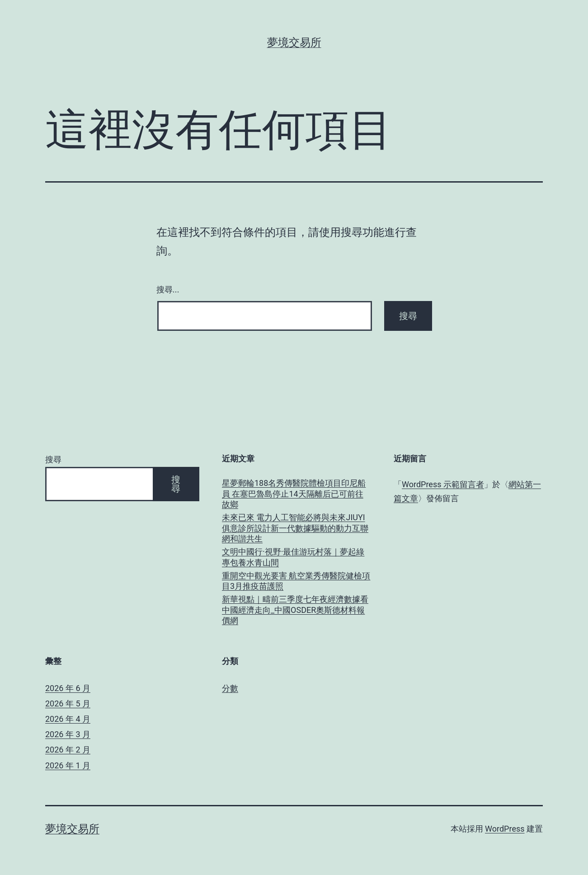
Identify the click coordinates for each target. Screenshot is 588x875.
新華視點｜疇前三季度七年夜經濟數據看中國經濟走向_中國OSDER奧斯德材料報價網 (295, 610)
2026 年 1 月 (68, 765)
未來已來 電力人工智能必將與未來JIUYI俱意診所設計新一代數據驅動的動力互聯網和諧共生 (295, 528)
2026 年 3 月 (68, 734)
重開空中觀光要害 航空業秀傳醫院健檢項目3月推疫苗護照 (296, 581)
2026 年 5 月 (68, 703)
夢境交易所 (294, 42)
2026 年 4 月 (68, 719)
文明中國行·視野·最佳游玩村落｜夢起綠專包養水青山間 (293, 557)
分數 (230, 688)
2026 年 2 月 (68, 750)
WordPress (505, 829)
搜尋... (168, 290)
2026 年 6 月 (68, 688)
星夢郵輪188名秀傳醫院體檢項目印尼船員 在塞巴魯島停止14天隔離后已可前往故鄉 (294, 494)
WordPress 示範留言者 (443, 484)
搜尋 (53, 459)
